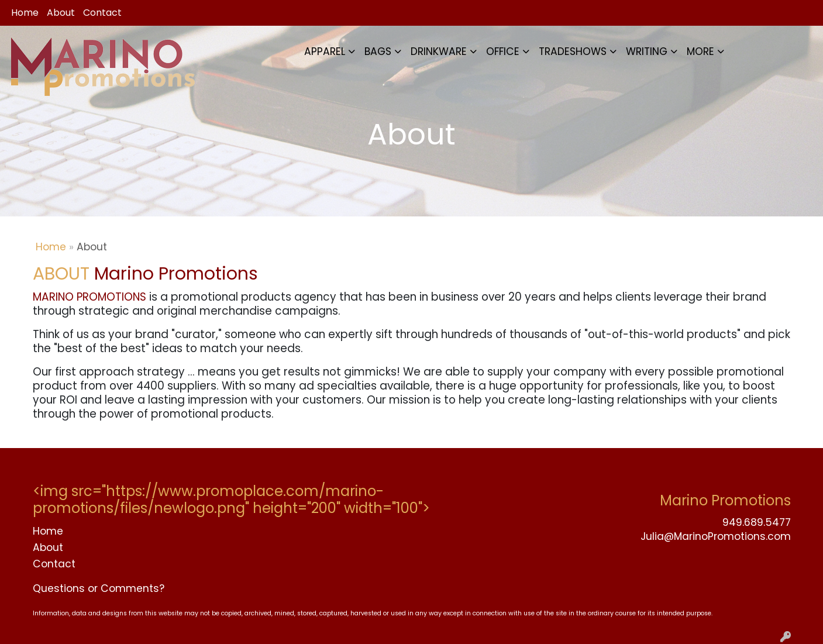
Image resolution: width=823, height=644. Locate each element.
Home (25, 13)
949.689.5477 (757, 522)
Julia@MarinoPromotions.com (716, 536)
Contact (102, 13)
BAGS (378, 51)
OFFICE (503, 51)
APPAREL (325, 51)
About (61, 13)
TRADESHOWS (573, 51)
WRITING (647, 51)
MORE (700, 51)
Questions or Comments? (99, 588)
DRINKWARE (439, 51)
